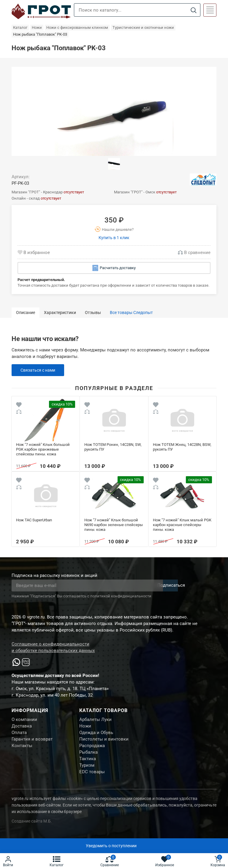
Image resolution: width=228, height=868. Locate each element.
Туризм (87, 772)
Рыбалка (88, 757)
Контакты (22, 750)
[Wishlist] (19, 406)
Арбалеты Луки (95, 720)
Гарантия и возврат (32, 742)
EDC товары (92, 779)
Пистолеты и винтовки (104, 742)
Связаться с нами (39, 370)
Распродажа (92, 750)
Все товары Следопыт (131, 313)
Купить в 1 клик (114, 238)
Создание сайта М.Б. (32, 829)
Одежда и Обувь (96, 735)
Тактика (88, 765)
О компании (24, 720)
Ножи (85, 727)
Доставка (22, 727)
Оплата (19, 735)
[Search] (193, 10)
